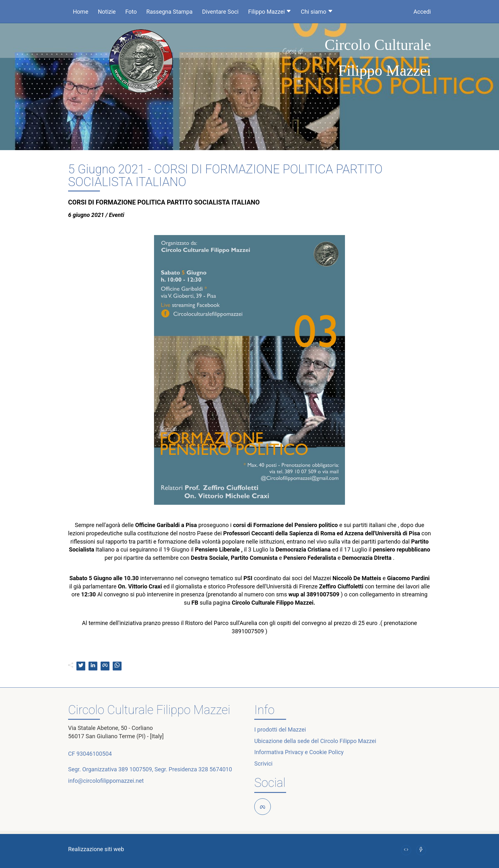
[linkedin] (93, 666)
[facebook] (105, 666)
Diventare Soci (220, 12)
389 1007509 (135, 769)
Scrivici (263, 764)
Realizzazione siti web (96, 849)
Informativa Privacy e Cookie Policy (299, 752)
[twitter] (81, 666)
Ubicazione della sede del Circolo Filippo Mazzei (315, 741)
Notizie (107, 12)
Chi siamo (317, 12)
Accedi (422, 12)
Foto (131, 12)
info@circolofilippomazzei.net (106, 781)
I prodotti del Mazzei (280, 729)
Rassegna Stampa (169, 12)
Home (81, 12)
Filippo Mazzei (270, 12)
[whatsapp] (117, 666)
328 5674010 (215, 769)
